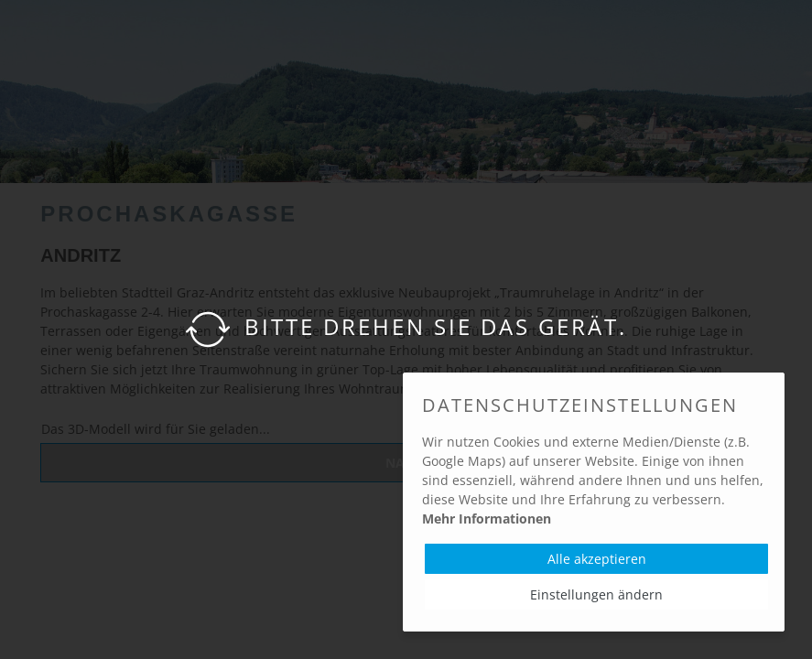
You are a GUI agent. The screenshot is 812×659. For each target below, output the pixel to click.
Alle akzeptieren (597, 559)
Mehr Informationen (487, 519)
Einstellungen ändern (596, 594)
